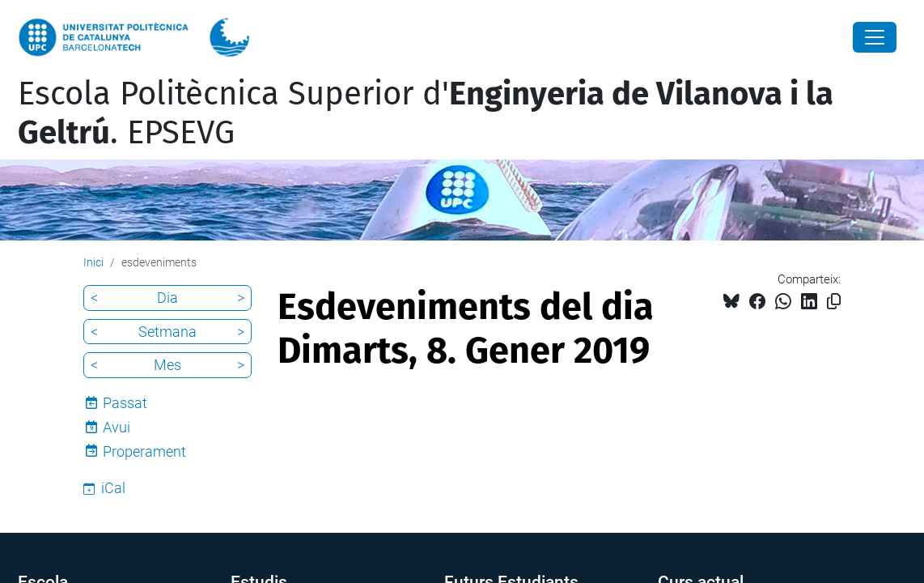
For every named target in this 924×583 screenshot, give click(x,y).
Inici (93, 262)
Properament (144, 451)
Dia (167, 298)
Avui (117, 427)
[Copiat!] (834, 302)
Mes (167, 365)
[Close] (875, 37)
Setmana (167, 332)
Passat (125, 403)
